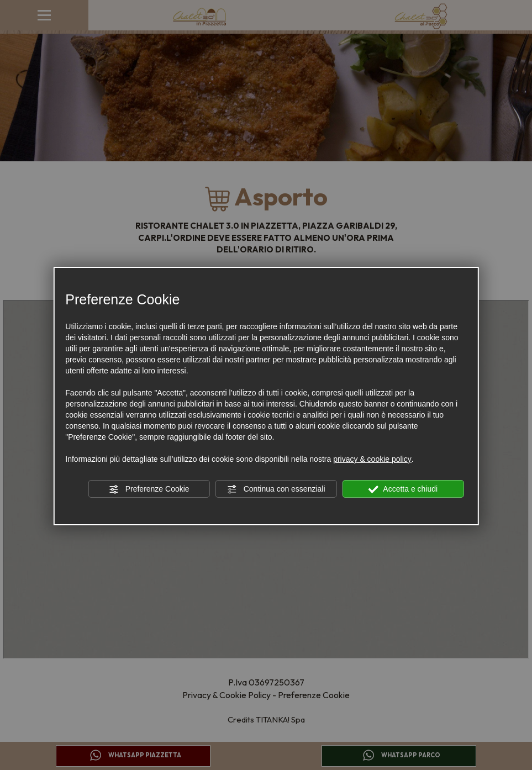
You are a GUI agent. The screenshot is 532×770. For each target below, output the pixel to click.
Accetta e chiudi (403, 489)
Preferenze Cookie (149, 489)
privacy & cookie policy (372, 459)
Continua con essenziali (276, 489)
